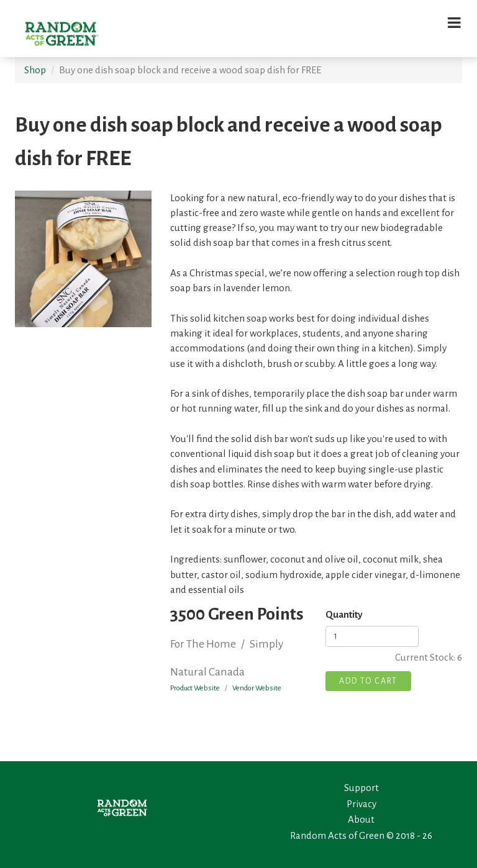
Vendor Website (257, 688)
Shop (35, 70)
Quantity (344, 614)
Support (361, 788)
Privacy (361, 804)
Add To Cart (368, 681)
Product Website (195, 688)
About (361, 819)
